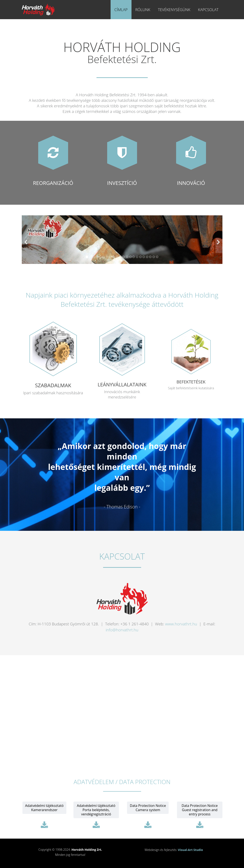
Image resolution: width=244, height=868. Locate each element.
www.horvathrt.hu (181, 624)
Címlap (121, 10)
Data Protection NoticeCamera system (148, 808)
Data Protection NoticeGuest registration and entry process (200, 810)
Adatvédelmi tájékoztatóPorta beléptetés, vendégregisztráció (96, 810)
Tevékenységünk (174, 10)
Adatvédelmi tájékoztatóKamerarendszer (44, 808)
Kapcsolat (208, 10)
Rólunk (143, 10)
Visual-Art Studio (190, 850)
